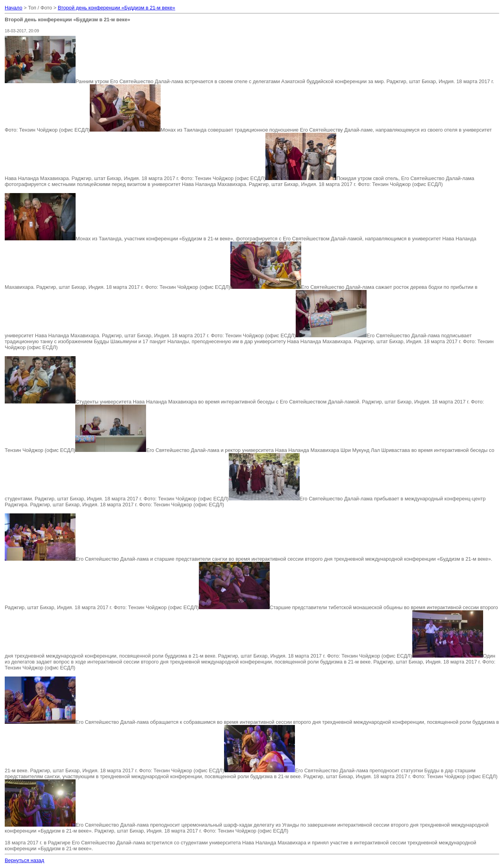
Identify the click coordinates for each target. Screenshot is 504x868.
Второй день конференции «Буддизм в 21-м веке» (117, 8)
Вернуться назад (24, 860)
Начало (14, 8)
